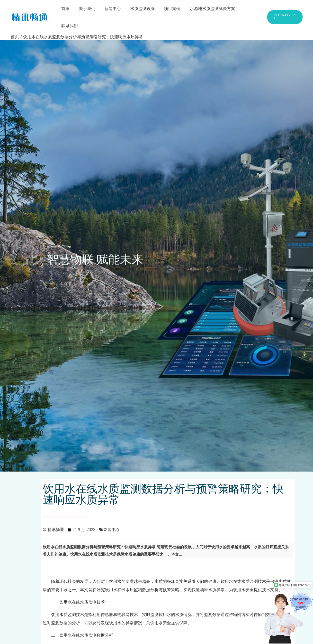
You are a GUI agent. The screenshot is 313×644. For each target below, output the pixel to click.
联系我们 (250, 9)
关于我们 (88, 9)
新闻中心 (113, 9)
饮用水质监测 (63, 598)
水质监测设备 (142, 9)
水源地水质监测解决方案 (210, 9)
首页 (68, 9)
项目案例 (171, 9)
